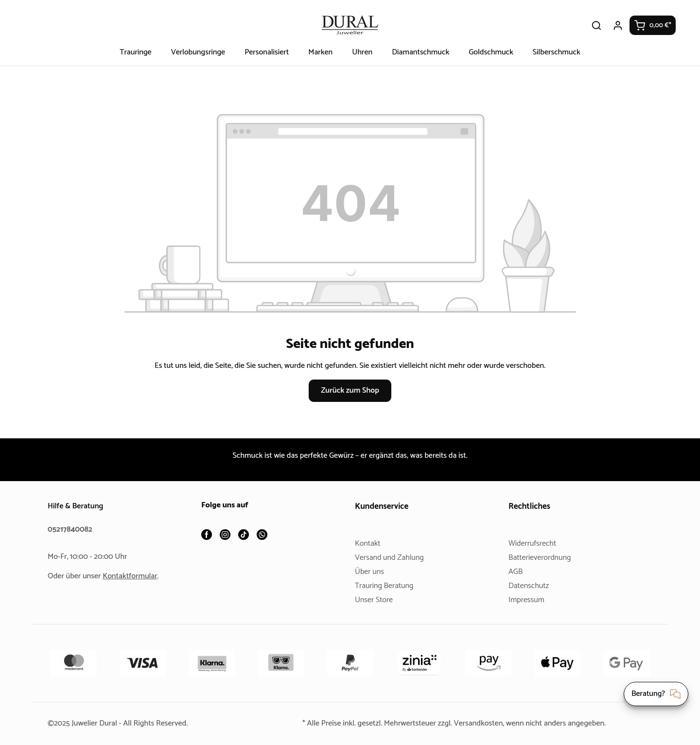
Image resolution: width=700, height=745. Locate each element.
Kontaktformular (134, 576)
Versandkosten (480, 723)
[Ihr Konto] (618, 25)
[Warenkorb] (653, 25)
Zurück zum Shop (350, 390)
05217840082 (71, 529)
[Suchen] (597, 25)
